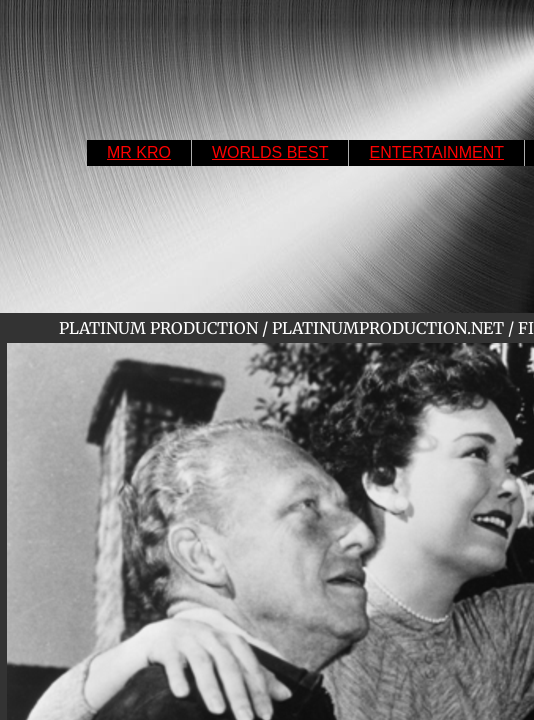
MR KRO (139, 152)
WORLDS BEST (270, 152)
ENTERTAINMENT (436, 152)
